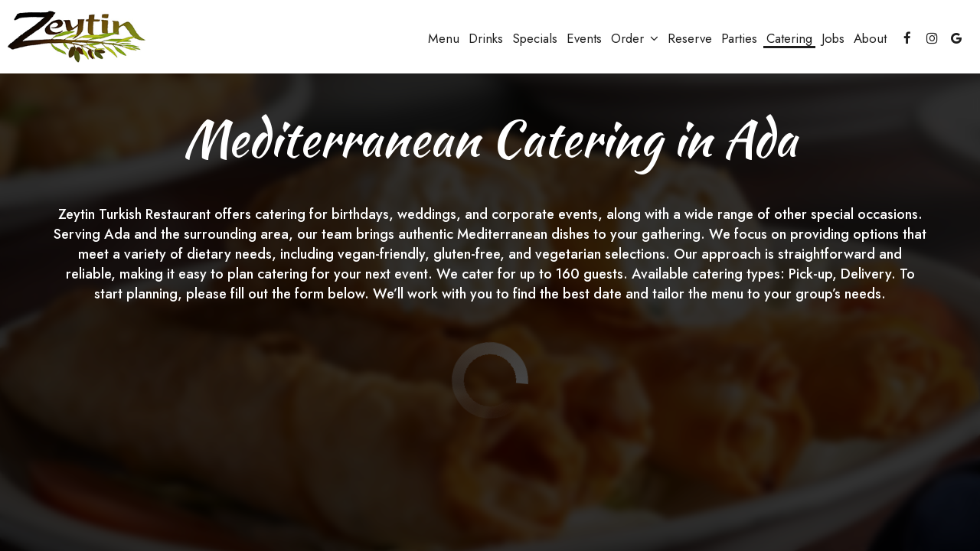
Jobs (833, 38)
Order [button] (635, 38)
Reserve (690, 38)
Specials (535, 38)
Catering (789, 38)
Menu (444, 38)
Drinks (486, 38)
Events (584, 38)
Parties (739, 38)
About (870, 38)
